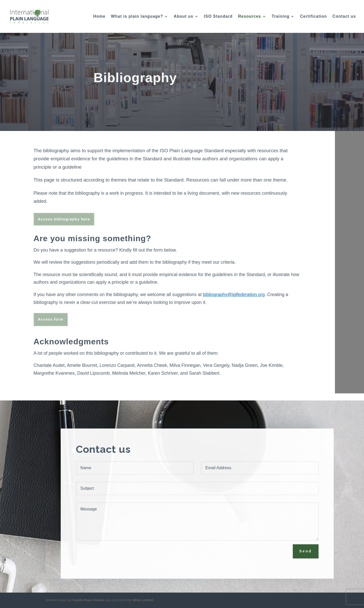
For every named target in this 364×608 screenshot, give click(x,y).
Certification (313, 17)
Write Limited (143, 600)
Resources (250, 17)
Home (99, 17)
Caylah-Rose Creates (88, 600)
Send (313, 551)
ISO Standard (218, 17)
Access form (51, 319)
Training (281, 17)
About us (183, 17)
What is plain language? (137, 17)
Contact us (344, 17)
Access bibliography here (64, 219)
